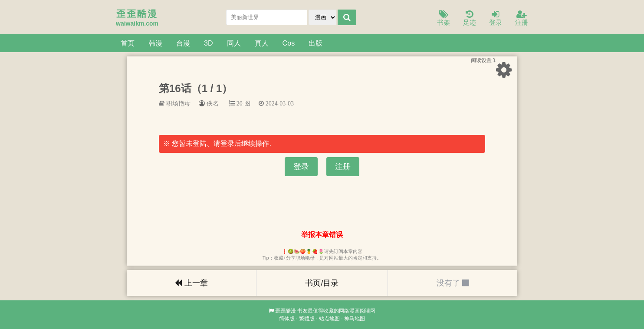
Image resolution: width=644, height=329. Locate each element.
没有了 (453, 283)
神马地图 (355, 319)
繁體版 (307, 319)
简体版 (287, 319)
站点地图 (329, 319)
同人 (234, 43)
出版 (315, 43)
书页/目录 (322, 283)
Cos (289, 43)
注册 (522, 18)
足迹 (470, 18)
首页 (128, 43)
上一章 (191, 283)
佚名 (213, 103)
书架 (444, 18)
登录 (496, 18)
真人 (262, 43)
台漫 (183, 43)
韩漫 (155, 43)
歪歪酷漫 (286, 311)
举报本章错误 (322, 235)
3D (209, 43)
